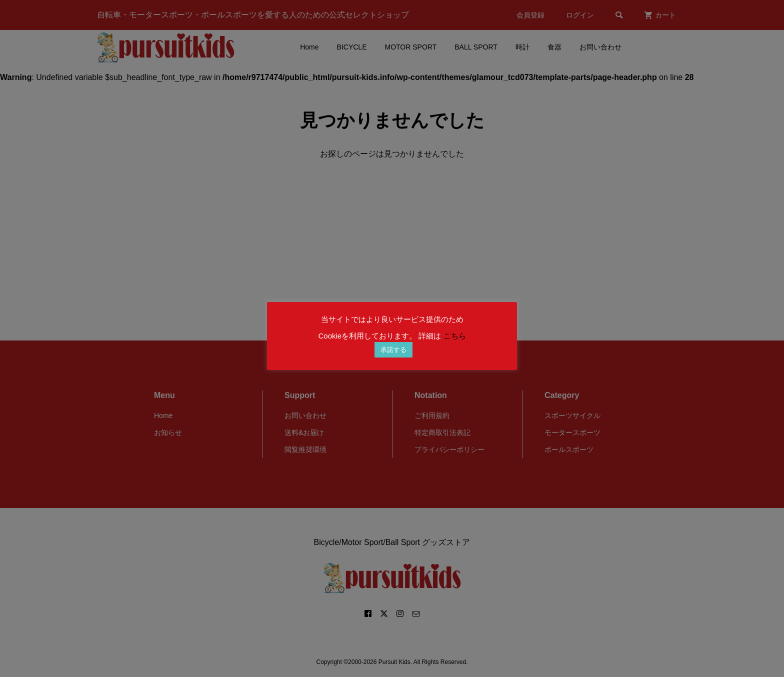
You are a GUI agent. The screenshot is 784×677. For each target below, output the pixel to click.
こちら (455, 336)
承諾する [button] (393, 350)
